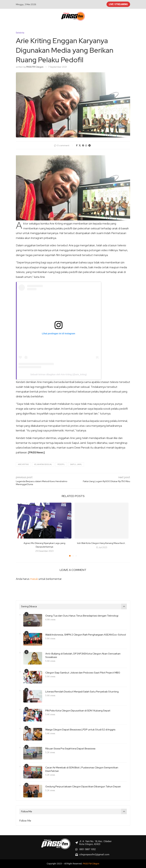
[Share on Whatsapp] (86, 145)
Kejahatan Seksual (43, 464)
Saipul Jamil (76, 464)
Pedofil (61, 464)
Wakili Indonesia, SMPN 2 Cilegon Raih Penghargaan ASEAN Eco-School (86, 635)
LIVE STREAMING (118, 4)
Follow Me (25, 821)
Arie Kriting (23, 464)
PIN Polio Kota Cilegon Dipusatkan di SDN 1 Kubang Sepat (78, 711)
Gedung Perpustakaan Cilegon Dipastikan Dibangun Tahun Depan (83, 787)
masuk (34, 579)
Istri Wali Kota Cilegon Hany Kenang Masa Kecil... (102, 543)
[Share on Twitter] (80, 145)
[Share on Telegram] (90, 145)
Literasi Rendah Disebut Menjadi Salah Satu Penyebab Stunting (82, 692)
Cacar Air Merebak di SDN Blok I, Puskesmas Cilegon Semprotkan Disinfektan (82, 769)
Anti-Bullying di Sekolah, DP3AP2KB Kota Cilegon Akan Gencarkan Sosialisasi (83, 655)
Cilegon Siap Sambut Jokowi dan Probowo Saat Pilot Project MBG (83, 673)
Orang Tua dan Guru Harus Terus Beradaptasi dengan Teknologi (82, 616)
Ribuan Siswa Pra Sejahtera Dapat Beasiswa (70, 749)
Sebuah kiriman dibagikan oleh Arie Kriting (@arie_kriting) (59, 374)
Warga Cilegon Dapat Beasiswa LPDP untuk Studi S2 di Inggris (80, 730)
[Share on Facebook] (77, 145)
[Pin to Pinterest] (83, 145)
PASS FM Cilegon (35, 67)
